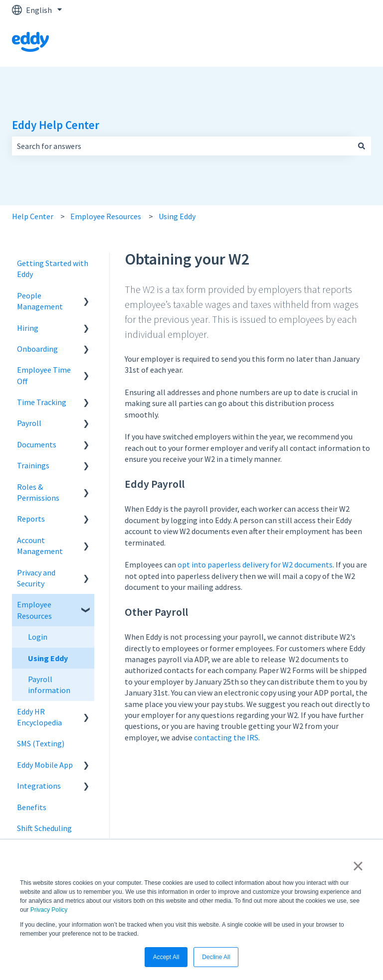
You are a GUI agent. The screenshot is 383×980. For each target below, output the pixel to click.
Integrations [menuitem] (39, 786)
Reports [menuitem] (31, 519)
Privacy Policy (49, 910)
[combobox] (182, 146)
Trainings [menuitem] (33, 465)
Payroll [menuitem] (29, 423)
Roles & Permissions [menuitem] (38, 492)
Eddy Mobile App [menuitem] (45, 765)
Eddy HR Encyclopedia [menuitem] (39, 717)
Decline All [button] (216, 957)
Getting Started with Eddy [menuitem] (53, 269)
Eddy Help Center (56, 125)
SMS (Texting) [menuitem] (41, 743)
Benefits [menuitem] (32, 807)
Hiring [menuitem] (28, 328)
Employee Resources (106, 216)
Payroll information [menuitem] (49, 685)
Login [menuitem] (38, 637)
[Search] (362, 146)
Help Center (33, 216)
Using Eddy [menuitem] (48, 658)
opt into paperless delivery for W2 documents (255, 564)
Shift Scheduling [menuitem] (44, 828)
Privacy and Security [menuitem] (36, 578)
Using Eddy (177, 216)
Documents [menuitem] (37, 444)
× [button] (358, 866)
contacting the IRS (226, 737)
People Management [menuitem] (40, 301)
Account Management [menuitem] (40, 546)
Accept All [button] (166, 957)
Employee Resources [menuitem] (34, 610)
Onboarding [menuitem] (37, 349)
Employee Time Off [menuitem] (44, 375)
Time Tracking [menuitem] (42, 402)
